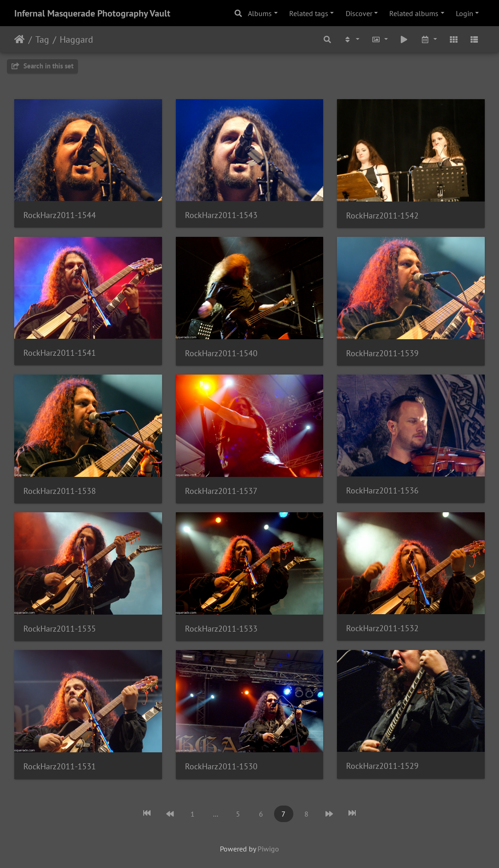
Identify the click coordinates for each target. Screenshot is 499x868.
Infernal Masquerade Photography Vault (92, 13)
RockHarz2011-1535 (60, 629)
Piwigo (268, 849)
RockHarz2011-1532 (382, 628)
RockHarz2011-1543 (221, 215)
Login (465, 13)
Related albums (414, 13)
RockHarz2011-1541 (60, 353)
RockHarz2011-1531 (60, 766)
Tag (42, 39)
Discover (359, 13)
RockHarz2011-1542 (382, 216)
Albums (260, 13)
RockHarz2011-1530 (221, 766)
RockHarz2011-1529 (382, 766)
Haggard (76, 39)
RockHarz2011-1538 (60, 491)
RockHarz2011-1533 (221, 629)
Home (20, 39)
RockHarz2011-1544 (60, 215)
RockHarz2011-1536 (382, 490)
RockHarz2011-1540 (221, 353)
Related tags (309, 13)
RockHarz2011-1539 (382, 353)
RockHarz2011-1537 (221, 491)
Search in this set (42, 66)
